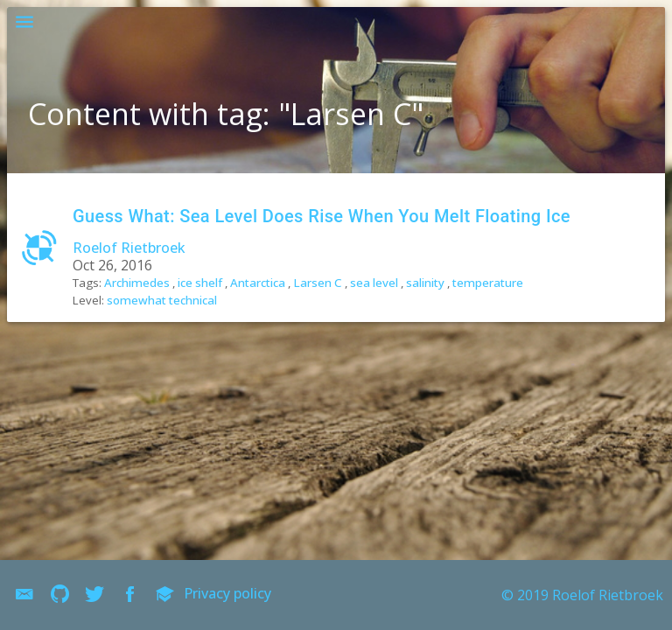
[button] (24, 24)
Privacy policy (227, 593)
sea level (374, 283)
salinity (425, 283)
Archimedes (137, 283)
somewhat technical (162, 300)
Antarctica (258, 283)
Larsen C (318, 283)
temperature (488, 283)
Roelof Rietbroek (129, 248)
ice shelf (200, 283)
